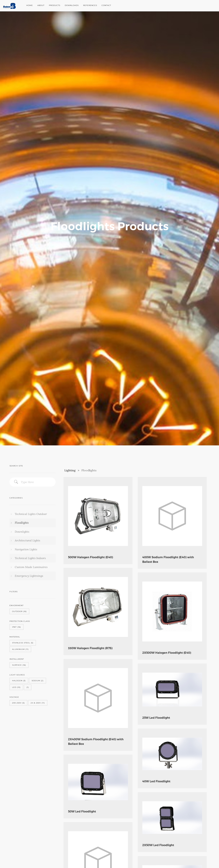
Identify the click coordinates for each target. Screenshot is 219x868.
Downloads (72, 5)
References (90, 5)
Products (55, 5)
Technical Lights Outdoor (30, 514)
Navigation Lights (26, 549)
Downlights (22, 532)
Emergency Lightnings (29, 576)
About (41, 5)
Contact (106, 5)
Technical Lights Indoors (30, 558)
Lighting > (73, 470)
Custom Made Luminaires (31, 567)
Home (30, 5)
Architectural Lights (27, 540)
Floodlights (21, 523)
